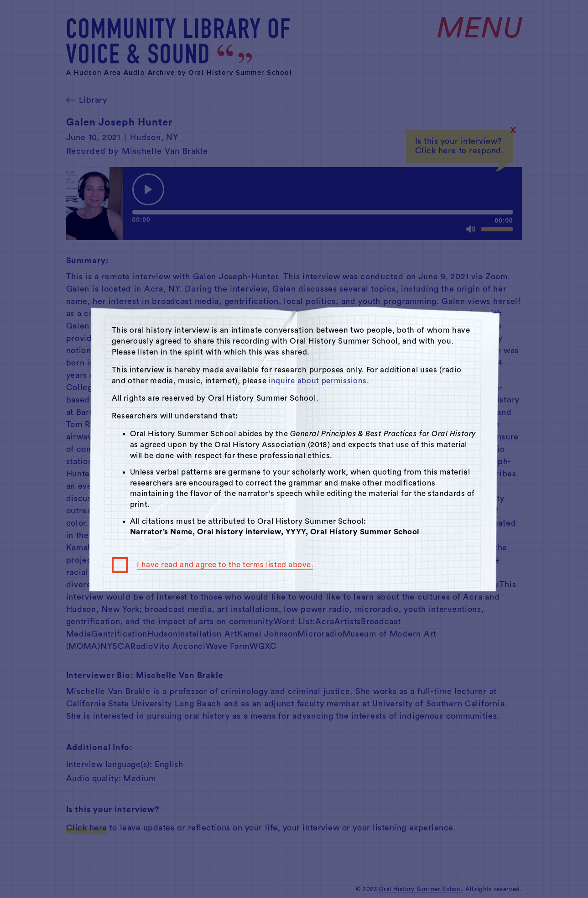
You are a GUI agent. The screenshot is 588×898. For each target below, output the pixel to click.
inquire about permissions (318, 381)
